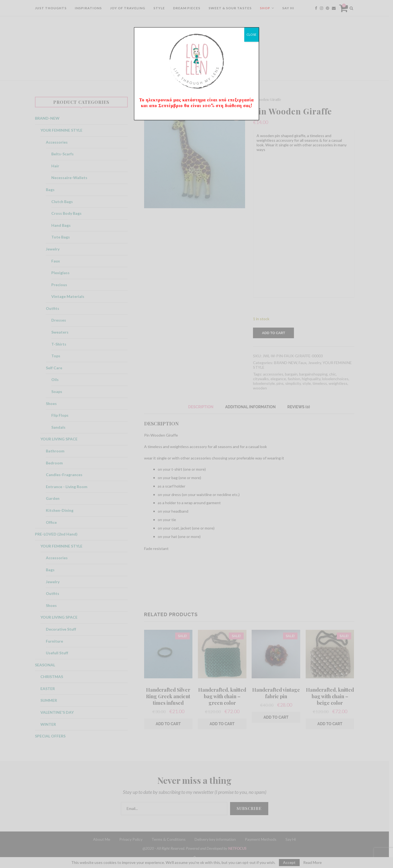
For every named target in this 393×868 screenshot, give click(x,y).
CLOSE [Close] (251, 34)
